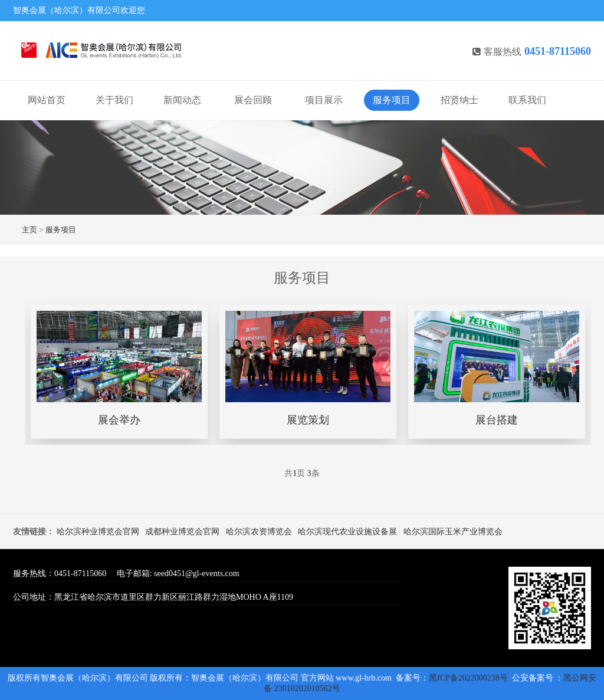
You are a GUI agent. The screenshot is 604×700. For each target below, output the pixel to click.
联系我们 (527, 100)
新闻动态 (182, 100)
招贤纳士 (459, 100)
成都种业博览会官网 (182, 532)
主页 (29, 230)
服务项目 (392, 100)
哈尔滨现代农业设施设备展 (347, 532)
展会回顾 (253, 100)
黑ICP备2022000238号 (469, 678)
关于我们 (114, 100)
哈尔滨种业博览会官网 (98, 532)
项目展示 (324, 100)
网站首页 (47, 100)
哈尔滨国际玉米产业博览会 (453, 532)
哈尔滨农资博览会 (259, 532)
